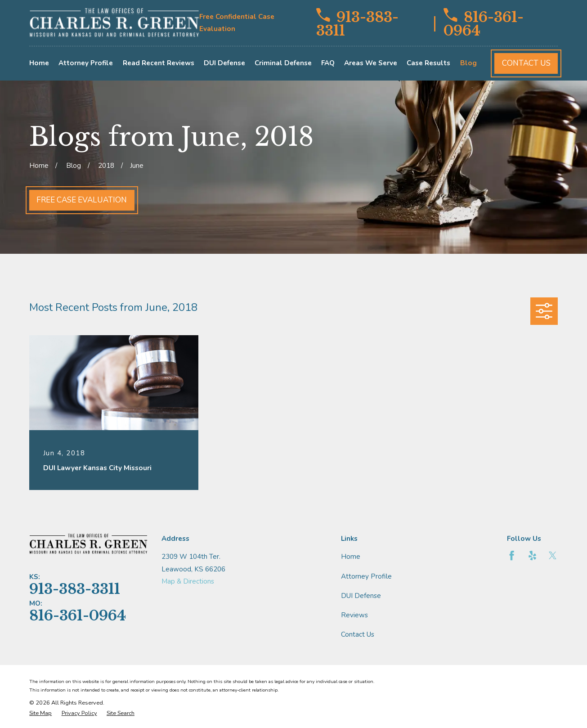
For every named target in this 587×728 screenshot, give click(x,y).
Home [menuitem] (39, 63)
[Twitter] (553, 555)
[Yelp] (532, 555)
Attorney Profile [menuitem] (86, 63)
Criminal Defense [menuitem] (283, 63)
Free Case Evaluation (82, 200)
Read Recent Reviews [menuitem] (159, 63)
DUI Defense (361, 596)
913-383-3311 (357, 23)
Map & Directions (188, 581)
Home (351, 557)
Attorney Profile (366, 576)
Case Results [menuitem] (428, 63)
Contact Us (526, 63)
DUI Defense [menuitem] (224, 63)
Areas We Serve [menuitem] (371, 63)
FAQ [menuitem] (328, 63)
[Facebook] (512, 555)
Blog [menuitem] (468, 63)
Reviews (354, 615)
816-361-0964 (484, 23)
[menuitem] (40, 713)
